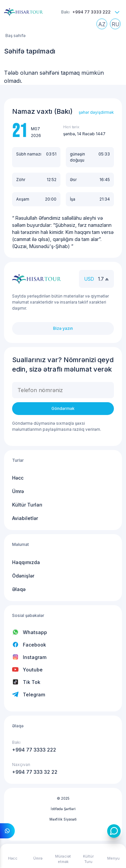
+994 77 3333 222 (91, 12)
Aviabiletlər (25, 518)
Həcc (18, 478)
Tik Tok (32, 682)
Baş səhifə (15, 36)
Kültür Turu (88, 859)
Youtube (33, 670)
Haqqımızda (26, 562)
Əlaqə (19, 589)
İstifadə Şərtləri (63, 809)
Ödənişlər (23, 576)
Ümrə (18, 491)
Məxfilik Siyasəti (63, 819)
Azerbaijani (103, 26)
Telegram (34, 695)
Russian (117, 26)
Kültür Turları (27, 505)
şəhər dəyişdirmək (96, 112)
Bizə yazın (63, 328)
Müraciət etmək (63, 859)
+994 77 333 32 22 (35, 772)
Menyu (113, 858)
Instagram (35, 657)
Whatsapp (35, 632)
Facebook (34, 645)
